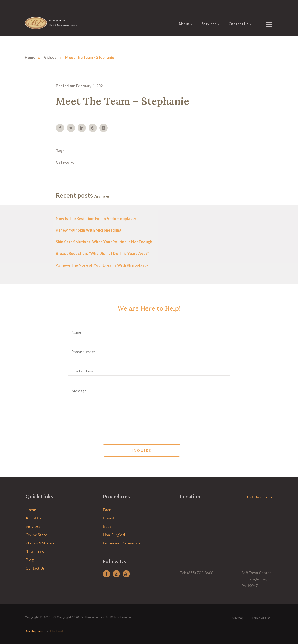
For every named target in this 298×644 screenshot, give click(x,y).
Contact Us (239, 24)
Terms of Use (261, 618)
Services (209, 24)
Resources (35, 551)
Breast (109, 518)
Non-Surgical (114, 535)
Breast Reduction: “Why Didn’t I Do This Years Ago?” (103, 253)
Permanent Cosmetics (122, 543)
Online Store (36, 535)
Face (107, 510)
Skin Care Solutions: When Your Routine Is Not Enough (104, 242)
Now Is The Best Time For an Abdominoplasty (96, 219)
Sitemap (238, 618)
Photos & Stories (40, 543)
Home (30, 57)
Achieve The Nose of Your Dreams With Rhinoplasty (102, 265)
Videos (50, 57)
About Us (34, 518)
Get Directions (260, 497)
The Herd (56, 631)
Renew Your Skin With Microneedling (89, 230)
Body (107, 526)
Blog (30, 560)
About (184, 24)
